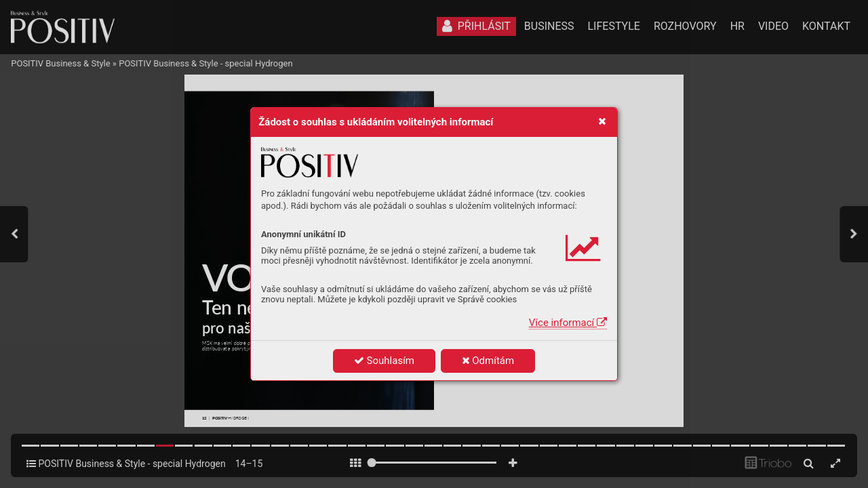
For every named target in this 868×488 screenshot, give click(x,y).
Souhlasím (384, 361)
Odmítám (488, 361)
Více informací (568, 323)
